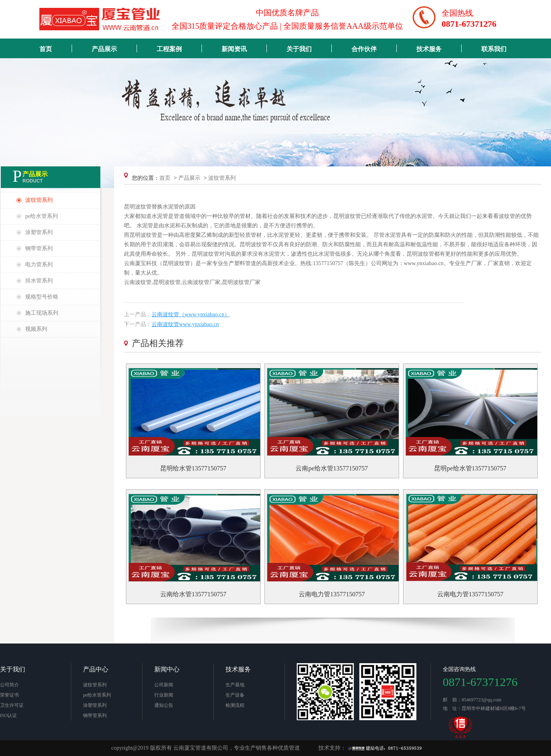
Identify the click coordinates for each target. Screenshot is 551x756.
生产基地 (235, 685)
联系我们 (494, 49)
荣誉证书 (9, 695)
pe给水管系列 (42, 216)
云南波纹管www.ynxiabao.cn (185, 324)
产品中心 (96, 669)
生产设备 (235, 695)
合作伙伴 (364, 49)
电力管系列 (39, 265)
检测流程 (235, 705)
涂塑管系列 (39, 232)
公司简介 (9, 685)
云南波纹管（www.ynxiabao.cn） (191, 314)
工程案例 (169, 49)
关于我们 (299, 49)
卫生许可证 (12, 705)
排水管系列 (39, 281)
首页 (46, 49)
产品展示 (104, 49)
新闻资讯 (234, 49)
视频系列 (36, 329)
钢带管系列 (39, 248)
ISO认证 (8, 715)
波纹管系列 (39, 200)
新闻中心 (167, 669)
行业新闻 (164, 695)
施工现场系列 (42, 313)
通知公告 (164, 705)
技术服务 (429, 49)
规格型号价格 (42, 297)
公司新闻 (164, 685)
